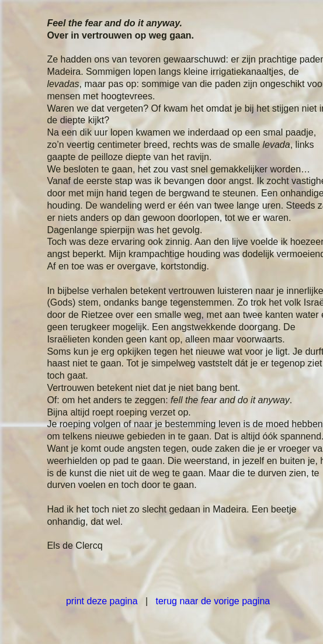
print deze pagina (102, 601)
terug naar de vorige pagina (213, 601)
